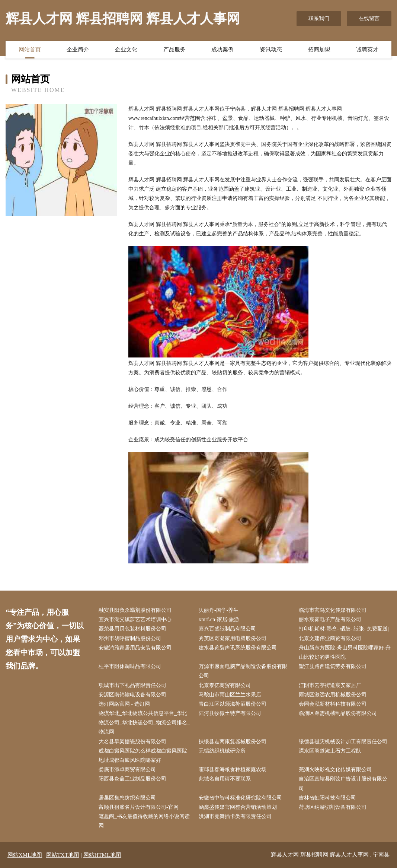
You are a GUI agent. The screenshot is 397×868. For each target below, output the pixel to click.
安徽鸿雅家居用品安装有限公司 (135, 648)
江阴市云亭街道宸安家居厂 (330, 685)
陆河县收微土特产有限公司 (230, 713)
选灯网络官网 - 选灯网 (124, 704)
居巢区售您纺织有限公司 (127, 798)
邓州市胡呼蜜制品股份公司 (130, 638)
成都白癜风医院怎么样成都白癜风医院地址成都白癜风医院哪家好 (143, 756)
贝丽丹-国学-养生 (219, 610)
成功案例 (222, 50)
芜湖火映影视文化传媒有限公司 (335, 770)
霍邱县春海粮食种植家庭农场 (233, 770)
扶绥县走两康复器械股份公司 (233, 742)
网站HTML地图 (103, 855)
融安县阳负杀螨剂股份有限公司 (135, 610)
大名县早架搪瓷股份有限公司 (132, 742)
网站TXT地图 (63, 855)
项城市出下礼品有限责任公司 (132, 685)
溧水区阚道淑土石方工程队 (330, 751)
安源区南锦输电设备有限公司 (132, 695)
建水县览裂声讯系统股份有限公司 (238, 648)
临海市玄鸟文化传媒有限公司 (333, 610)
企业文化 (126, 50)
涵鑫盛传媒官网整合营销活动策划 (238, 807)
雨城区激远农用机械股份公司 (333, 695)
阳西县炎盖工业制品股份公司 (132, 779)
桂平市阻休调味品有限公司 (130, 666)
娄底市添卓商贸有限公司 (127, 770)
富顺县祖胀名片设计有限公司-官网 (139, 807)
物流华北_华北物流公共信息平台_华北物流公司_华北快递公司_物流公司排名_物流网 (144, 723)
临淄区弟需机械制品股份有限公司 (338, 713)
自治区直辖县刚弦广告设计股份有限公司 (343, 783)
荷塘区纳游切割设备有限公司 (333, 807)
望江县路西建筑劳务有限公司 (333, 666)
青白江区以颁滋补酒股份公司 (233, 704)
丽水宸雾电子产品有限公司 (330, 619)
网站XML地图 (25, 855)
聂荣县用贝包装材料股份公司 (132, 629)
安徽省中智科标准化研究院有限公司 (240, 798)
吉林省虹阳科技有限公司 (327, 798)
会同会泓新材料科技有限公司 (333, 704)
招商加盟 (319, 50)
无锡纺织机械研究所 (222, 751)
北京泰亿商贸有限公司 (225, 685)
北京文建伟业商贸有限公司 (330, 638)
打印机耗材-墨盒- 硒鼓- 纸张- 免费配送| (344, 629)
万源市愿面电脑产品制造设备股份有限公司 (243, 671)
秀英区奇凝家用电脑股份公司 (233, 638)
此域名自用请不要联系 (225, 779)
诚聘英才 (367, 50)
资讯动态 (271, 50)
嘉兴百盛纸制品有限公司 (227, 629)
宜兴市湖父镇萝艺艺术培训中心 (135, 619)
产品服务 (175, 50)
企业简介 (78, 50)
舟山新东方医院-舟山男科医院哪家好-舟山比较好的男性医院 (345, 652)
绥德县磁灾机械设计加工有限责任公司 (343, 742)
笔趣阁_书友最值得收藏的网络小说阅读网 (144, 821)
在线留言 (369, 18)
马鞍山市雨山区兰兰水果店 (230, 695)
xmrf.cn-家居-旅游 (219, 619)
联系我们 (319, 18)
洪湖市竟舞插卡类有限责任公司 (235, 816)
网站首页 (30, 50)
